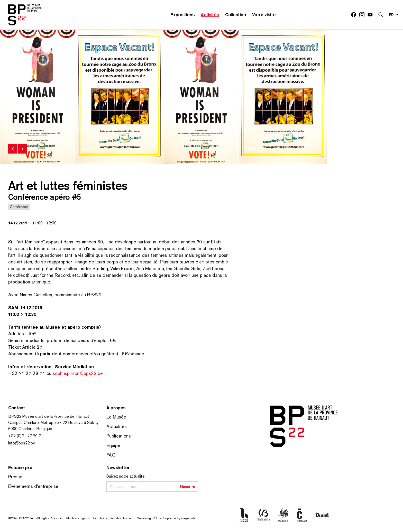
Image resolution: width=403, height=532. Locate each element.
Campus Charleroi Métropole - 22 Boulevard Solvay (53, 422)
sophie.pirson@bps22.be (78, 373)
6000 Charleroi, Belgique (30, 429)
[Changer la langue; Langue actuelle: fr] (394, 15)
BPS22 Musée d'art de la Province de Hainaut (49, 416)
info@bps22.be (22, 443)
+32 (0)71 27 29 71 (26, 436)
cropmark (188, 518)
